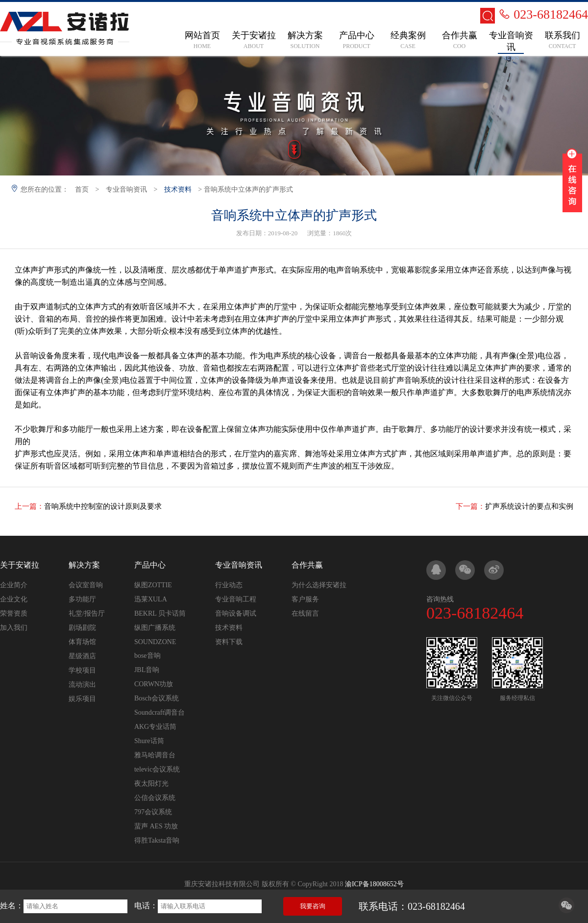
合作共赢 (307, 565)
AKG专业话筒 (155, 727)
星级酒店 (82, 656)
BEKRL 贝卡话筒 (160, 613)
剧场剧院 (82, 628)
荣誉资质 (14, 613)
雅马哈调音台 (155, 755)
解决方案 (84, 565)
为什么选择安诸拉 (319, 585)
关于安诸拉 (20, 565)
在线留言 (305, 613)
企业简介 (14, 585)
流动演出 (82, 685)
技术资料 (178, 189)
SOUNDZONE (155, 642)
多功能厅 (82, 599)
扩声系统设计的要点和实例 (529, 506)
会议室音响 (86, 585)
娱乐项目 (82, 699)
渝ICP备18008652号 (374, 884)
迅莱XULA (151, 599)
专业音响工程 (236, 599)
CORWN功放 (154, 684)
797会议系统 (153, 812)
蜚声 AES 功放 (156, 826)
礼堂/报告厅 (87, 613)
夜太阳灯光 (151, 784)
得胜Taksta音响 (157, 840)
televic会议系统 (157, 769)
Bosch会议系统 (157, 698)
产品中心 (150, 565)
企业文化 (14, 599)
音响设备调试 (236, 613)
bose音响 (147, 656)
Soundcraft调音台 (159, 712)
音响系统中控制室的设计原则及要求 (103, 506)
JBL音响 (147, 670)
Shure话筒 (149, 741)
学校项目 (82, 670)
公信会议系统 (155, 798)
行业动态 (229, 585)
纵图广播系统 (155, 628)
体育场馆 (82, 642)
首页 (82, 189)
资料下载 (229, 642)
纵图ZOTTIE (153, 585)
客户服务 (305, 599)
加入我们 (14, 628)
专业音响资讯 (126, 189)
